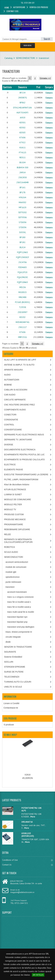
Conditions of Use (27, 860)
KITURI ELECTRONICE (15, 489)
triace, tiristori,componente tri (19, 632)
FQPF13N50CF (23, 257)
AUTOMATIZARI (12, 380)
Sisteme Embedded (13, 657)
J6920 (23, 118)
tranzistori (44, 58)
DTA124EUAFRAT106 (23, 108)
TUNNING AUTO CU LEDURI (18, 682)
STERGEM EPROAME (15, 667)
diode (8, 642)
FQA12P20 (23, 272)
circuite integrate (13, 637)
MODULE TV (10, 509)
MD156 (23, 287)
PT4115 (23, 152)
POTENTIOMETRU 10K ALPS (31, 809)
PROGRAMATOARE (14, 524)
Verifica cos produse (39, 7)
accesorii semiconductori (17, 562)
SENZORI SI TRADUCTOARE (18, 647)
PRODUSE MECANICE (15, 519)
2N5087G (23, 98)
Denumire (23, 87)
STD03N (23, 222)
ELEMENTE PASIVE (14, 470)
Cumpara (49, 93)
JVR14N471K (27, 822)
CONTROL (9, 425)
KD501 (23, 123)
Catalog (9, 58)
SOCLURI (9, 662)
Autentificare (19, 7)
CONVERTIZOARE (13, 430)
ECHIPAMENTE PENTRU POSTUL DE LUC (24, 455)
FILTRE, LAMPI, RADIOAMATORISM (21, 480)
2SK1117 (23, 327)
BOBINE (8, 385)
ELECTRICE (10, 465)
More (33, 817)
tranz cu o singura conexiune (20, 597)
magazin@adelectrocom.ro (22, 892)
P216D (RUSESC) (23, 302)
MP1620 (23, 207)
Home (7, 7)
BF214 (23, 93)
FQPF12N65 (23, 252)
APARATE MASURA (13, 370)
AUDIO (7, 375)
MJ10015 (23, 292)
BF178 (23, 192)
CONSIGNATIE (11, 420)
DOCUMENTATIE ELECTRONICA (20, 450)
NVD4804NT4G (23, 322)
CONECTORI (10, 415)
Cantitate (7, 87)
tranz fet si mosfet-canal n (19, 602)
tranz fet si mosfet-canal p (19, 607)
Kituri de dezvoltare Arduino (17, 484)
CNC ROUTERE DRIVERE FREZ (19, 405)
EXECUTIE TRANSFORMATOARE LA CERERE (26, 475)
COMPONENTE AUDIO (15, 410)
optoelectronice (13, 577)
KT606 (23, 138)
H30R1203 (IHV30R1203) (28, 835)
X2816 (27, 775)
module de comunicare (16, 567)
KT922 (23, 143)
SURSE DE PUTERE (14, 672)
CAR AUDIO (10, 395)
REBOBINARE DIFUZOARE (17, 529)
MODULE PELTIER (13, 504)
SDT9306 (23, 217)
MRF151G (23, 337)
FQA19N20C (23, 277)
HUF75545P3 (23, 113)
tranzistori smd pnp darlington (21, 627)
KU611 (23, 148)
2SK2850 (23, 177)
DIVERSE (9, 445)
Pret (38, 87)
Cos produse (10, 718)
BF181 (23, 242)
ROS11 (23, 157)
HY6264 (23, 197)
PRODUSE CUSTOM (14, 514)
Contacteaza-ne (11, 708)
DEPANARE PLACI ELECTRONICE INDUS (24, 435)
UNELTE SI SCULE (13, 687)
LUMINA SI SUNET (13, 494)
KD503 (23, 133)
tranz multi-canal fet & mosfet (21, 612)
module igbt (11, 572)
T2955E (23, 307)
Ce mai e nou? (10, 735)
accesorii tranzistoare (17, 592)
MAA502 (23, 202)
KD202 (23, 317)
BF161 (23, 187)
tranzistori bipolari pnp (17, 622)
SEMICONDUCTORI (26, 58)
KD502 (23, 128)
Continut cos (12, 11)
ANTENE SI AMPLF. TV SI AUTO (19, 365)
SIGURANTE (10, 652)
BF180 (23, 237)
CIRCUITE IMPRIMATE (15, 400)
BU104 (23, 162)
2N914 (23, 172)
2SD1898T (23, 312)
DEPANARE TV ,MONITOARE (18, 440)
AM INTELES (38, 975)
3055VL (23, 232)
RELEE (7, 534)
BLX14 (23, 247)
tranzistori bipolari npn (17, 617)
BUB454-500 (23, 167)
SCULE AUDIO (11, 552)
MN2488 (23, 297)
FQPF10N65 (23, 282)
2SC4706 (23, 262)
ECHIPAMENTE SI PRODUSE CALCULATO (24, 460)
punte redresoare (13, 582)
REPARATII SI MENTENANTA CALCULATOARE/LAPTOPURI (18, 541)
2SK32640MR (23, 182)
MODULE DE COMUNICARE (18, 499)
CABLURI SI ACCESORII (16, 390)
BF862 (23, 103)
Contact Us (27, 865)
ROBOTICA (9, 547)
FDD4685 (23, 267)
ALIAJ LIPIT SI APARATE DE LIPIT (20, 360)
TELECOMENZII (12, 677)
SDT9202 (23, 212)
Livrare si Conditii (11, 703)
